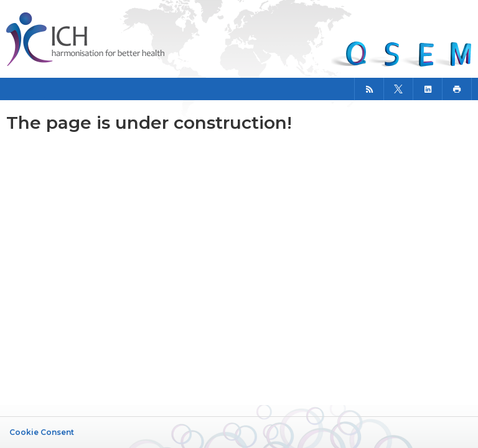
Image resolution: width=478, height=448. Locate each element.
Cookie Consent (42, 432)
